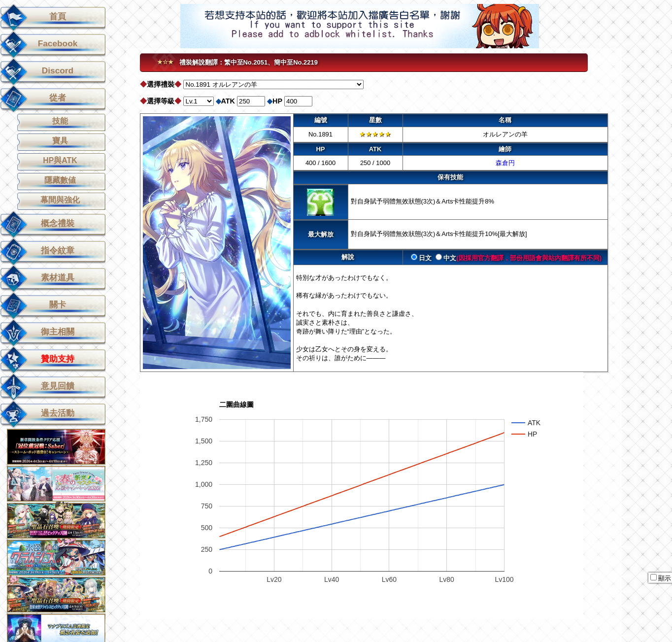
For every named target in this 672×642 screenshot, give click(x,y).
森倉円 (505, 163)
